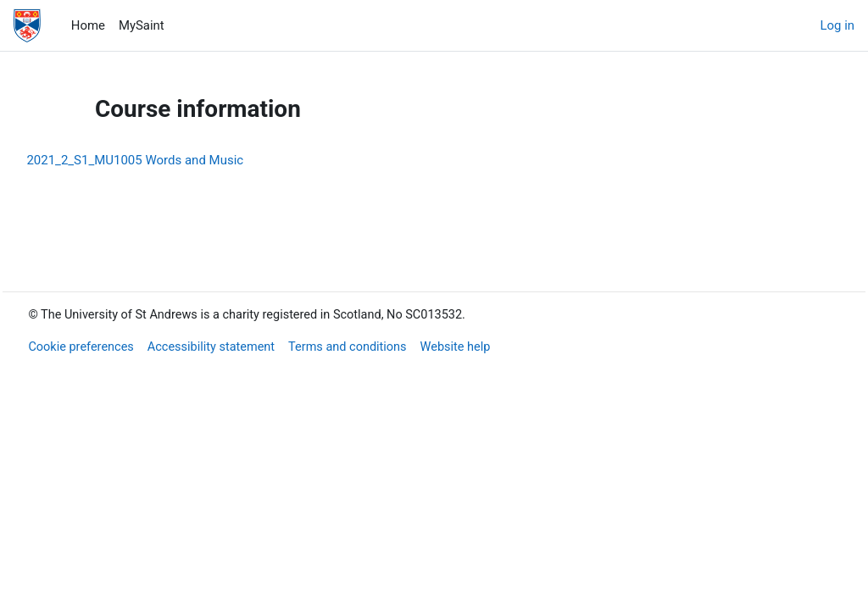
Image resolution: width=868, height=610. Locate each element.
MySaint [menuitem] (142, 25)
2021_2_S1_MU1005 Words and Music (173, 160)
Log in (837, 25)
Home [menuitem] (88, 25)
